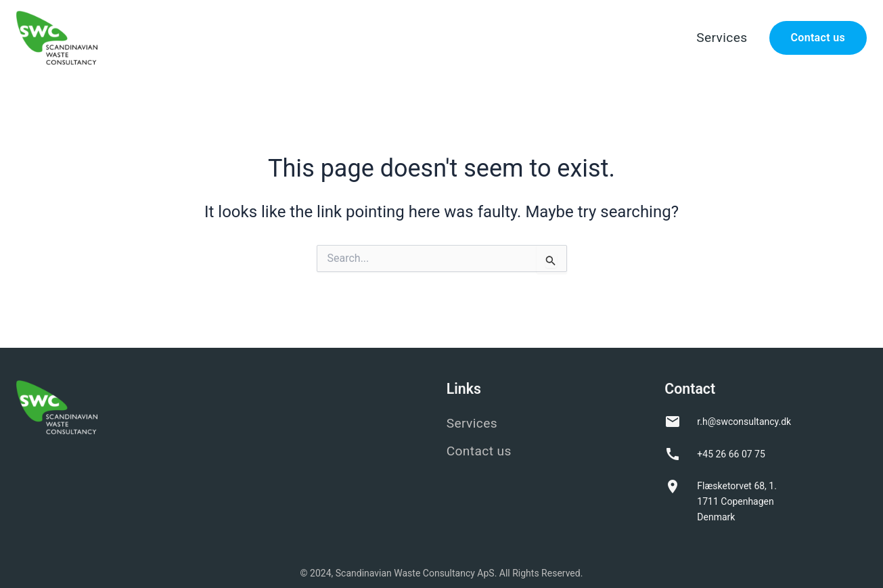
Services (722, 38)
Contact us (818, 38)
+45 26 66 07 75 (731, 454)
